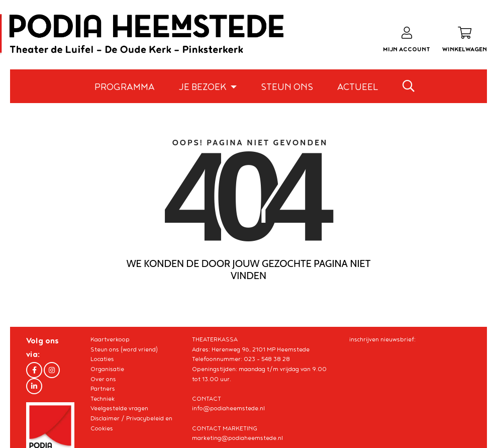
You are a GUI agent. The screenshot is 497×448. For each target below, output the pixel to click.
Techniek (103, 399)
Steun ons (287, 87)
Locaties (102, 359)
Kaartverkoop (110, 340)
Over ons (103, 379)
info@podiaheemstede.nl (228, 409)
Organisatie (107, 369)
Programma (125, 87)
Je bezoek (204, 87)
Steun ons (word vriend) (124, 350)
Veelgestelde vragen (119, 409)
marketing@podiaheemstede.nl (237, 438)
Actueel (358, 87)
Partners (103, 389)
